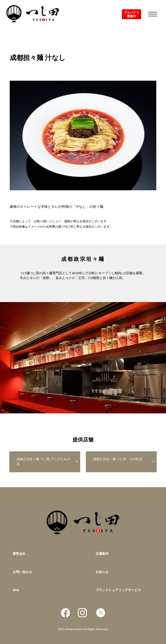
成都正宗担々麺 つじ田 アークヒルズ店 (43, 461)
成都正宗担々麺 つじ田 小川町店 (118, 459)
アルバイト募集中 (132, 14)
